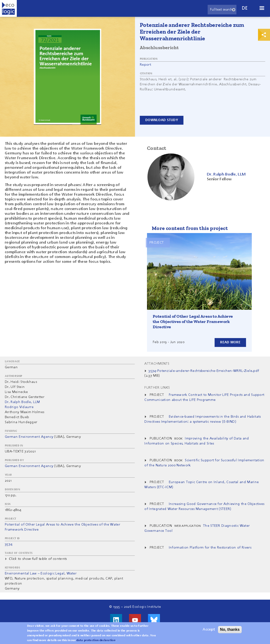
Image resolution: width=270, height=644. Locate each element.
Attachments (157, 364)
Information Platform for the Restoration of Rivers (210, 548)
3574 (9, 544)
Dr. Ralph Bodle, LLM (22, 402)
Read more (230, 342)
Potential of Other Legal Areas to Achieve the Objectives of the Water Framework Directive (193, 322)
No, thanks (230, 631)
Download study (162, 120)
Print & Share (264, 35)
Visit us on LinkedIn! (116, 620)
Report (145, 65)
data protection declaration (96, 642)
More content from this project (190, 228)
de (245, 8)
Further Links (157, 388)
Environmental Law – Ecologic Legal (35, 574)
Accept (209, 631)
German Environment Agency (29, 437)
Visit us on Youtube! (135, 620)
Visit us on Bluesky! (154, 620)
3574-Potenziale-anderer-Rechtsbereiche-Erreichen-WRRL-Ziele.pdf (204, 371)
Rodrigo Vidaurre (19, 407)
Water (72, 574)
